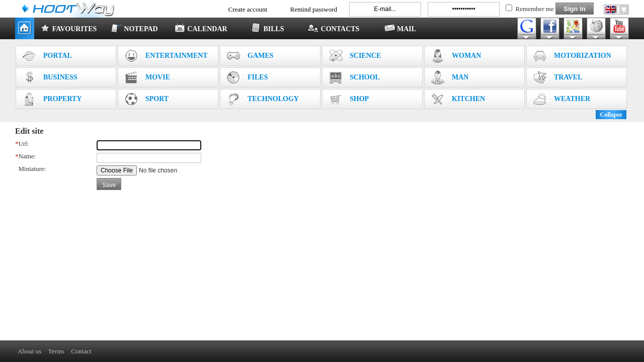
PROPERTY (52, 99)
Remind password (314, 9)
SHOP (349, 99)
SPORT (146, 99)
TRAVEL (558, 77)
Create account (248, 9)
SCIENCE (355, 56)
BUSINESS (50, 77)
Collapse (611, 115)
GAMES (250, 56)
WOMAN (456, 56)
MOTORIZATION (572, 56)
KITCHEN (458, 99)
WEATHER (561, 99)
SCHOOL (354, 77)
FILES (247, 77)
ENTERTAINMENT (166, 56)
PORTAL (47, 56)
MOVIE (147, 77)
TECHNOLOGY (263, 99)
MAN (450, 77)
